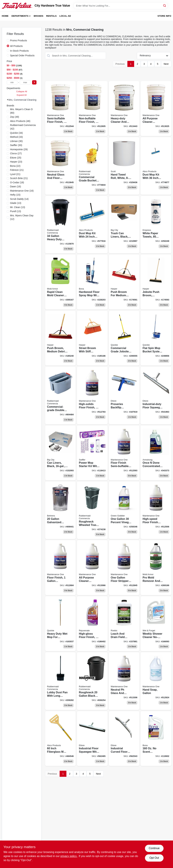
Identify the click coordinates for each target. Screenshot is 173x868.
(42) (23, 127)
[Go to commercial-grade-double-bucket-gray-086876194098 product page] (60, 395)
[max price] (25, 82)
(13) (16, 203)
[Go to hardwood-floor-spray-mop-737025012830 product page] (92, 282)
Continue (154, 848)
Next (166, 64)
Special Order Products (22, 55)
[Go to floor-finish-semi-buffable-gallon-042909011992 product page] (124, 453)
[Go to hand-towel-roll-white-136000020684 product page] (124, 166)
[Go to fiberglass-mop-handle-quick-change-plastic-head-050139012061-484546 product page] (60, 739)
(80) (21, 111)
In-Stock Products (20, 51)
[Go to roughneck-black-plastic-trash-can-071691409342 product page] (92, 681)
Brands (39, 16)
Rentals (51, 16)
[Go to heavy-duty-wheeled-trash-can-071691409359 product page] (60, 225)
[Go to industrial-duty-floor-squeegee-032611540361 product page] (156, 395)
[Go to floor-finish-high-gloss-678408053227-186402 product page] (92, 624)
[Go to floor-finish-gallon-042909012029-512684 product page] (60, 568)
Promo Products (19, 40)
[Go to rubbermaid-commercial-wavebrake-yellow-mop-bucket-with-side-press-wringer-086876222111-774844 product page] (92, 166)
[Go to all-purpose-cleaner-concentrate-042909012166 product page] (156, 109)
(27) (16, 153)
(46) (20, 121)
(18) (17, 182)
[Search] (165, 5)
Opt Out (154, 858)
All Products (16, 46)
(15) (15, 195)
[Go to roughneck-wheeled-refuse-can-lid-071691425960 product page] (92, 510)
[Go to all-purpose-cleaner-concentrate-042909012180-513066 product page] (92, 568)
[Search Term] (121, 6)
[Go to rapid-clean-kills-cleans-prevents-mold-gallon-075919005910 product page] (60, 282)
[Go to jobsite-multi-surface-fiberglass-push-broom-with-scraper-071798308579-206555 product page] (124, 338)
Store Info (164, 16)
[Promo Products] (8, 40)
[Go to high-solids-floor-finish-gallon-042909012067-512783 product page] (92, 395)
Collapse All (22, 92)
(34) (17, 133)
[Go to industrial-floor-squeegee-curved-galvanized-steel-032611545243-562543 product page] (124, 739)
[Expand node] (8, 100)
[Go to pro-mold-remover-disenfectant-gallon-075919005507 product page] (156, 568)
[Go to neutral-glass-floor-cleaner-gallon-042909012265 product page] (124, 681)
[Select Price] (34, 82)
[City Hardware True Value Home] (17, 6)
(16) (16, 186)
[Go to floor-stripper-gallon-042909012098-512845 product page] (124, 568)
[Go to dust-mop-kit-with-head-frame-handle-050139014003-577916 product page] (92, 225)
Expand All (22, 95)
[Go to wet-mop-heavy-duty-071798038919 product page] (60, 624)
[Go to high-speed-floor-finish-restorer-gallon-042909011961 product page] (156, 510)
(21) (17, 170)
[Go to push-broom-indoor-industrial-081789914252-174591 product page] (124, 282)
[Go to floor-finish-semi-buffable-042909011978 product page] (60, 109)
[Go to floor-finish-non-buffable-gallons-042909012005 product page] (92, 109)
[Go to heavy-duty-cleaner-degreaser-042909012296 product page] (124, 109)
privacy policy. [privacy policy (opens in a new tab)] (69, 856)
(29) (19, 149)
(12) (22, 217)
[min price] (12, 82)
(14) (19, 199)
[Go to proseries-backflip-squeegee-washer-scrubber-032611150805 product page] (124, 395)
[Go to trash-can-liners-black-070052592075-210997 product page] (124, 225)
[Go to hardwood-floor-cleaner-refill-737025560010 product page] (156, 739)
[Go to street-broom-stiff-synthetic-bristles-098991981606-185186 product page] (92, 338)
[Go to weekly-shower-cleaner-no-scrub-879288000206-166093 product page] (156, 624)
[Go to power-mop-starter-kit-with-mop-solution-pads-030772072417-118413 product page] (92, 453)
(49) (15, 117)
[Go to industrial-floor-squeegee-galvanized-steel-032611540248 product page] (92, 739)
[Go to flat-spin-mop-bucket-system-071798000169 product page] (156, 338)
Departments (20, 16)
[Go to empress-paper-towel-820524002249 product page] (156, 225)
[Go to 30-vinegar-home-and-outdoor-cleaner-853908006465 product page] (124, 510)
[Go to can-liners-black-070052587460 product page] (60, 453)
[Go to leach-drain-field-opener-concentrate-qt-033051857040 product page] (124, 624)
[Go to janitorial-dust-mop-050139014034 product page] (156, 166)
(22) (15, 166)
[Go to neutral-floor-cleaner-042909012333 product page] (60, 166)
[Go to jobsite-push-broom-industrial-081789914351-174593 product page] (156, 282)
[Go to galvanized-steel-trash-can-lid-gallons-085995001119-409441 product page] (60, 510)
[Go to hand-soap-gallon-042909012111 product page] (156, 681)
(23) (16, 162)
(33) (17, 137)
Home (5, 16)
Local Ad (65, 16)
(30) (16, 141)
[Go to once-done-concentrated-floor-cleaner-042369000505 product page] (156, 453)
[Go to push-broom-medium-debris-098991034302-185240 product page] (60, 338)
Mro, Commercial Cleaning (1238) (26, 100)
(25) (16, 158)
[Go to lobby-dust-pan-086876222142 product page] (60, 681)
